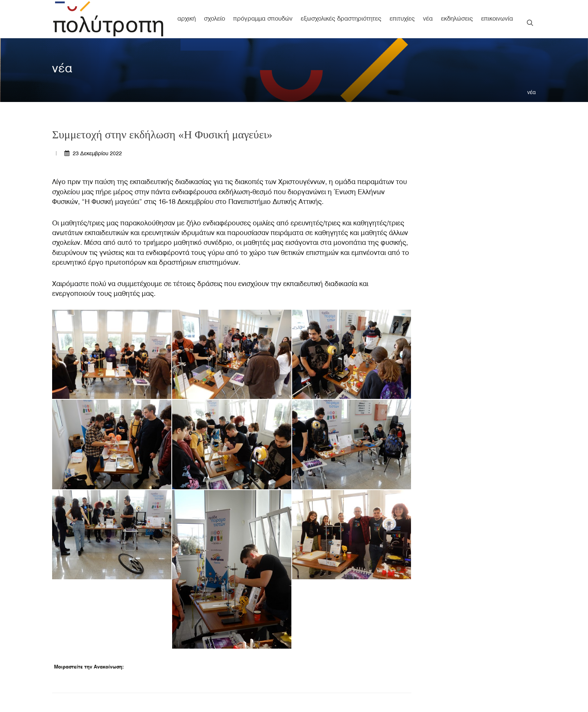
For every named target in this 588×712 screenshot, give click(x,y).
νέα (532, 92)
